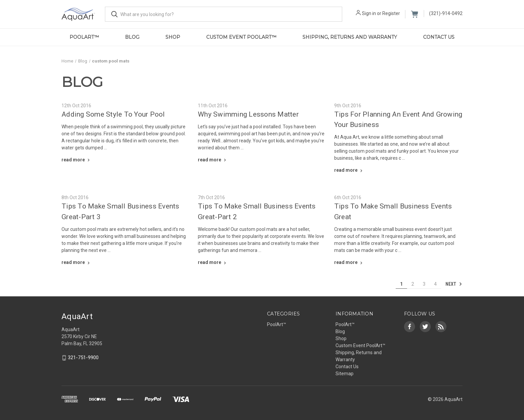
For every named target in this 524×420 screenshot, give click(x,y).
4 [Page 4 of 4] (435, 284)
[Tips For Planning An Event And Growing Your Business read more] (349, 170)
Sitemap (345, 374)
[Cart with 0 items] (415, 14)
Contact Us (439, 37)
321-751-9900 (83, 358)
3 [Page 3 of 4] (424, 284)
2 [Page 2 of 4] (413, 284)
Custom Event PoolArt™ (241, 37)
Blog (132, 37)
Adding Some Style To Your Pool (113, 114)
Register (391, 13)
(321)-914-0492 (446, 13)
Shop (173, 37)
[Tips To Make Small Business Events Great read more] (349, 262)
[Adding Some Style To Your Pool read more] (76, 160)
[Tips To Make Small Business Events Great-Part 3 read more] (76, 262)
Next (454, 284)
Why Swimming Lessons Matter (248, 114)
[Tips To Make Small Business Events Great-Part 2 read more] (213, 262)
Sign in (369, 13)
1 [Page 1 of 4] (401, 284)
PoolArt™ (84, 37)
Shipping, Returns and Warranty (350, 37)
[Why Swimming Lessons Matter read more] (213, 160)
